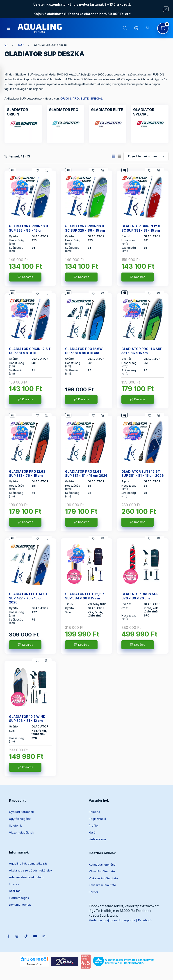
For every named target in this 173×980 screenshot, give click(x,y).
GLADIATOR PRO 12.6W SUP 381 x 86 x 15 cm (84, 351)
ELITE (84, 99)
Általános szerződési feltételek (31, 870)
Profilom (94, 825)
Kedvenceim (97, 839)
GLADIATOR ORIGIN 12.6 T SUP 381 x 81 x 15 (30, 351)
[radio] (119, 156)
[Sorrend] (146, 156)
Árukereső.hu (34, 951)
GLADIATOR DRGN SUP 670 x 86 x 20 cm (140, 596)
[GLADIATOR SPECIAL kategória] (150, 112)
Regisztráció (97, 819)
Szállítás (15, 891)
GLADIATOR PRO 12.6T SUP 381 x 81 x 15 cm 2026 (86, 473)
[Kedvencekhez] (37, 171)
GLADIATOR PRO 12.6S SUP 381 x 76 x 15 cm (27, 473)
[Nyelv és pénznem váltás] (136, 28)
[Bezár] (166, 9)
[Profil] (148, 28)
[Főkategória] (6, 45)
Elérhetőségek (19, 898)
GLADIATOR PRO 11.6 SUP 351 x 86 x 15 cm (142, 351)
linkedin (46, 916)
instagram (19, 916)
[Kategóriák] (9, 28)
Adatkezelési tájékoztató (26, 877)
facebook (10, 916)
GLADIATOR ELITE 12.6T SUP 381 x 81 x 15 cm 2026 (143, 473)
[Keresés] (125, 28)
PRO (76, 99)
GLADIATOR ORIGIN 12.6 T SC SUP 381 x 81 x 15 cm (142, 228)
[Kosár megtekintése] (163, 28)
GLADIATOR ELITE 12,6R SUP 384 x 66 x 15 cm (84, 596)
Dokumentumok (20, 905)
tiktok (28, 916)
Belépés (94, 812)
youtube (37, 916)
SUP (21, 45)
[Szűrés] (5, 79)
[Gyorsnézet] (46, 171)
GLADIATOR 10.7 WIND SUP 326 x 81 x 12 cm (27, 719)
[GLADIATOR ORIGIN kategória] (23, 112)
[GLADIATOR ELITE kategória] (107, 110)
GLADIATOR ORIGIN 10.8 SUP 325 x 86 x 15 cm (28, 228)
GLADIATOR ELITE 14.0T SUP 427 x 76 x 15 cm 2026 (28, 598)
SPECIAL (97, 99)
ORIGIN (66, 99)
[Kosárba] (25, 277)
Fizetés (14, 884)
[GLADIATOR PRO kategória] (64, 110)
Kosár (93, 832)
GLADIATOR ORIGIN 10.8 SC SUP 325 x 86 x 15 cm (85, 228)
